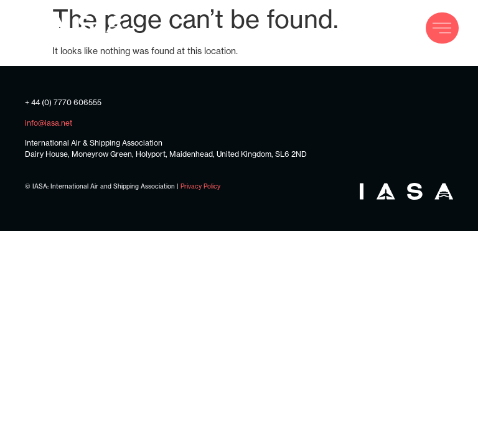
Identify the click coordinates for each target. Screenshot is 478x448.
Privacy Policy (200, 186)
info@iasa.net (49, 123)
